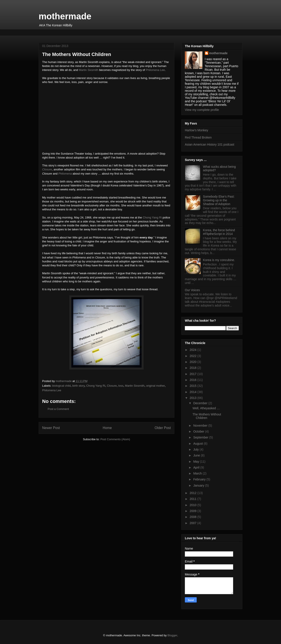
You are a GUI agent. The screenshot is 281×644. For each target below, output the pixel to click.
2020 (194, 362)
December (201, 403)
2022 (194, 356)
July (196, 449)
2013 (194, 398)
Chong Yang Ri (152, 217)
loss (121, 386)
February (200, 479)
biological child (62, 386)
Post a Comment (58, 409)
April (197, 467)
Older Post (163, 428)
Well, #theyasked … (206, 408)
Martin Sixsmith (89, 70)
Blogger (172, 635)
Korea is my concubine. (219, 260)
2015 (194, 386)
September (201, 437)
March (198, 473)
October (199, 431)
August (198, 444)
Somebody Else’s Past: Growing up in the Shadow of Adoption (219, 200)
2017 (194, 374)
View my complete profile (202, 110)
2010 (194, 505)
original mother (155, 386)
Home (107, 428)
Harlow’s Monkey (196, 130)
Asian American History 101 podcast (210, 144)
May (196, 462)
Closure (47, 169)
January (199, 485)
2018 (194, 368)
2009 (194, 511)
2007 (194, 523)
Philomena (65, 174)
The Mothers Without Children (207, 416)
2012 (194, 493)
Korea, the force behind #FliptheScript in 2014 (219, 232)
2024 (194, 350)
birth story (78, 386)
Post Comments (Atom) (115, 439)
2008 (194, 517)
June (197, 455)
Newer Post (51, 428)
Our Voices (192, 290)
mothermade (65, 16)
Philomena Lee (155, 70)
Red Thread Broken (198, 137)
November (201, 426)
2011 (194, 499)
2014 (194, 392)
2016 (194, 380)
